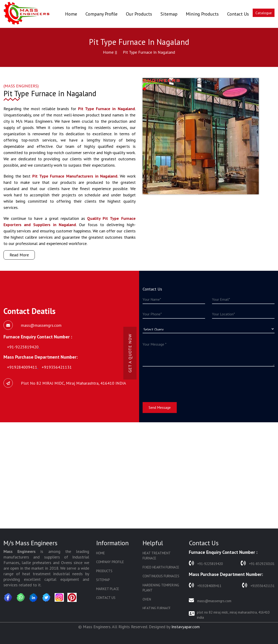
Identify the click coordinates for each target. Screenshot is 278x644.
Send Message (160, 407)
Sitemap (169, 14)
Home (71, 14)
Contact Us (238, 14)
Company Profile (101, 14)
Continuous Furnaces (161, 576)
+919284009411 (205, 585)
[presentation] (178, 381)
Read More (19, 255)
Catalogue (264, 13)
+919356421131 (258, 585)
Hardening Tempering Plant (161, 588)
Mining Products (202, 14)
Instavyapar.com (186, 627)
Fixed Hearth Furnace (161, 567)
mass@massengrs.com (210, 600)
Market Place (108, 589)
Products (104, 571)
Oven (147, 599)
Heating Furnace (157, 608)
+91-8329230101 (258, 563)
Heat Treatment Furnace (157, 556)
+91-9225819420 (206, 563)
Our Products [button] (139, 14)
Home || (110, 52)
